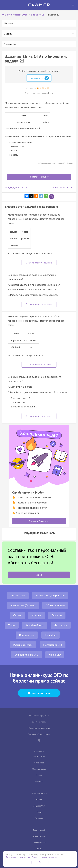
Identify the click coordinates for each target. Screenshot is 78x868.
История (37, 615)
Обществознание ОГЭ (26, 655)
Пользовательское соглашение (45, 857)
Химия (12, 625)
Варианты (39, 818)
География (50, 635)
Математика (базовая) (23, 605)
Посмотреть (39, 78)
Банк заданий (39, 830)
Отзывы (39, 849)
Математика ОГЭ (53, 645)
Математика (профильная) (50, 596)
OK (40, 862)
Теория (39, 800)
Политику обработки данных (18, 857)
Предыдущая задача (16, 187)
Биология (57, 615)
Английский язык (35, 625)
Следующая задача (63, 187)
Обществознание (55, 605)
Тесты (39, 812)
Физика (17, 615)
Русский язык (18, 596)
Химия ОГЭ (55, 655)
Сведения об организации (39, 734)
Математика (39, 763)
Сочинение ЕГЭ (39, 843)
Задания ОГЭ (39, 806)
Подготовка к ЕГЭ (39, 793)
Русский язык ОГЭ (23, 645)
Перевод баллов (39, 836)
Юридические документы (39, 728)
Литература (61, 625)
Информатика (27, 635)
